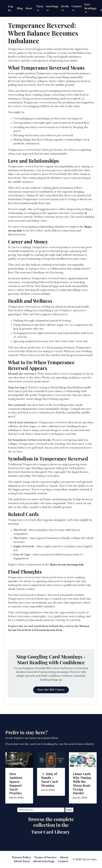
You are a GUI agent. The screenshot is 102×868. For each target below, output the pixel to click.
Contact (63, 861)
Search (69, 810)
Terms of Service (46, 857)
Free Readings (91, 8)
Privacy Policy (22, 857)
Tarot (40, 8)
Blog (20, 8)
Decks (65, 8)
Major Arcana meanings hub (68, 565)
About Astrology (44, 861)
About (64, 857)
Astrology (53, 8)
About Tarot (22, 861)
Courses (77, 8)
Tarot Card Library (50, 832)
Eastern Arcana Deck (52, 630)
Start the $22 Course (51, 690)
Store (29, 8)
